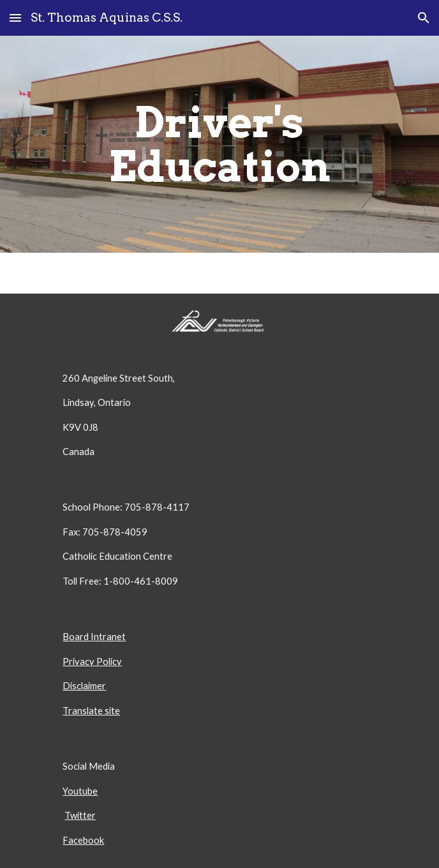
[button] (15, 18)
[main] (219, 144)
